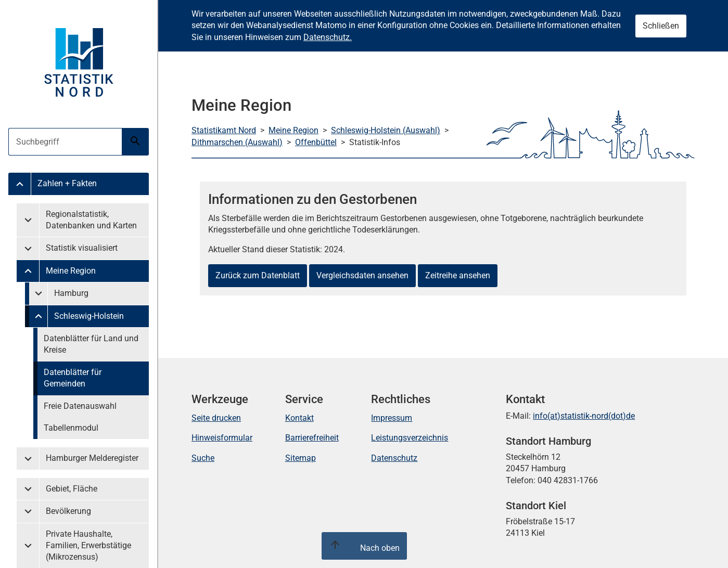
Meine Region (71, 271)
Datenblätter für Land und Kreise (91, 344)
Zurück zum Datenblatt (258, 275)
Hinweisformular (222, 438)
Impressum (392, 418)
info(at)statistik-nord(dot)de (584, 416)
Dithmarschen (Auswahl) (237, 142)
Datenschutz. (328, 37)
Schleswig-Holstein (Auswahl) (386, 130)
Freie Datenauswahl (80, 406)
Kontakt (299, 418)
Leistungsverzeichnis (410, 438)
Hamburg (71, 293)
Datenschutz (394, 458)
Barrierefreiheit (312, 438)
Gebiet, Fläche (72, 489)
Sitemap (301, 458)
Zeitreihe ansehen (458, 275)
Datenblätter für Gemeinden (73, 378)
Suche (203, 458)
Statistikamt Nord (224, 130)
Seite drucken (216, 418)
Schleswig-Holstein (89, 316)
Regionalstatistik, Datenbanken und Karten (91, 220)
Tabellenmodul (71, 428)
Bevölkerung (68, 511)
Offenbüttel (316, 142)
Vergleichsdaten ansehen (362, 275)
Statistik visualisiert (82, 248)
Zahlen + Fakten (67, 183)
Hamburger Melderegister (92, 458)
